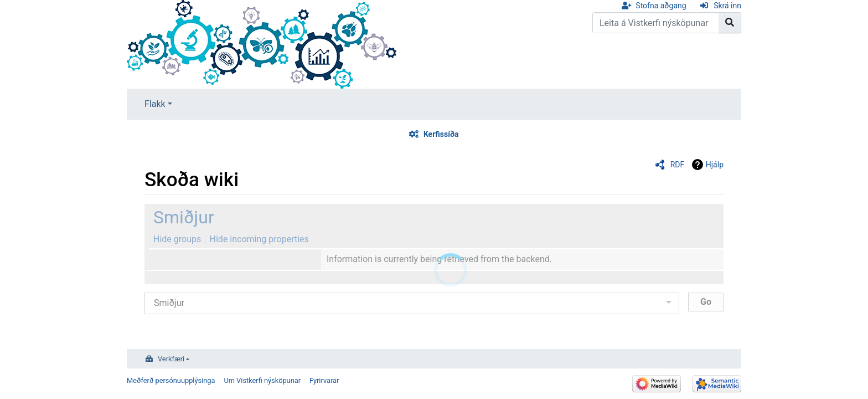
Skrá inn (727, 6)
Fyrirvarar (324, 380)
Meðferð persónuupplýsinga (171, 380)
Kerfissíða (441, 134)
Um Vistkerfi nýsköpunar (262, 380)
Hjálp (715, 165)
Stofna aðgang (661, 6)
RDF (678, 165)
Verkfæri (171, 359)
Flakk (155, 104)
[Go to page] (730, 23)
